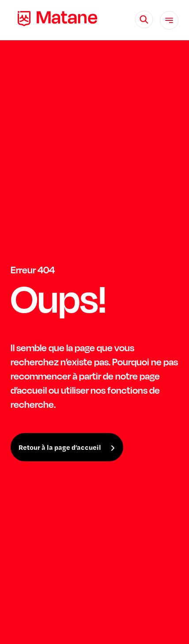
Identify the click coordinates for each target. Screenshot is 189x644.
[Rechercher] (144, 19)
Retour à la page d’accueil (60, 447)
